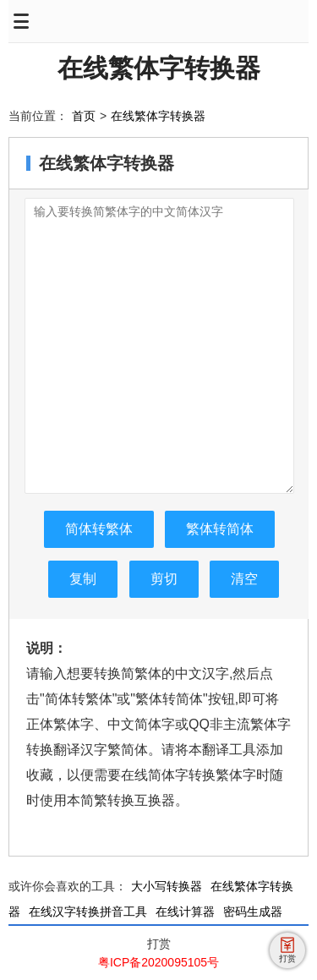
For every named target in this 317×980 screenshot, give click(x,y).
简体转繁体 (99, 529)
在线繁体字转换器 (159, 68)
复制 (83, 579)
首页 (84, 116)
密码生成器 (253, 912)
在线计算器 (185, 912)
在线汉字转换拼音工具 (88, 912)
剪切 (164, 579)
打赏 (159, 944)
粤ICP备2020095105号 (158, 962)
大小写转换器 (167, 886)
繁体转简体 (220, 529)
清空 (244, 579)
